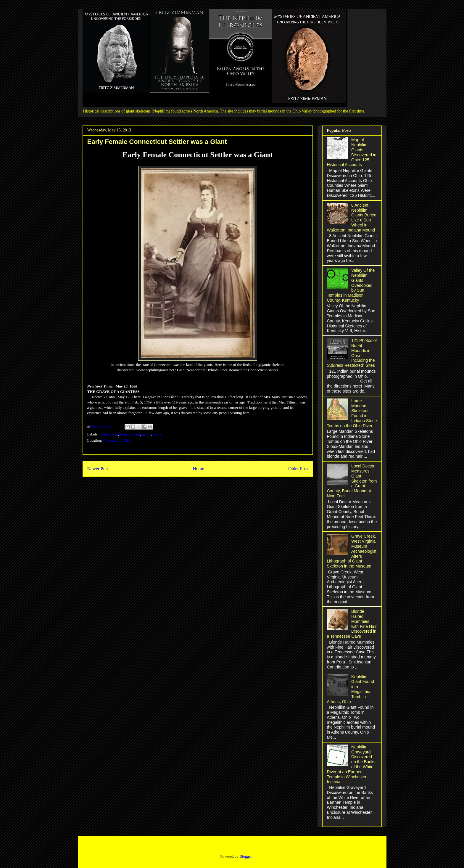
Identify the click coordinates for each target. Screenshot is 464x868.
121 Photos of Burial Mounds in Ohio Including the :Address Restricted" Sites (352, 353)
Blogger (245, 856)
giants (147, 434)
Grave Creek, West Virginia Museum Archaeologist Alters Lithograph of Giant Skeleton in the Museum (352, 551)
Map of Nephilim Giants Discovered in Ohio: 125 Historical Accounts (352, 152)
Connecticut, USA (117, 440)
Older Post (298, 468)
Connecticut (109, 434)
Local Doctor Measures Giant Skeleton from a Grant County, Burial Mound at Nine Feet (352, 481)
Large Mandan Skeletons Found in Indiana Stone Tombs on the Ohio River (352, 413)
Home (198, 468)
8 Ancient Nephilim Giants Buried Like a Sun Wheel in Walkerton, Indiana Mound (352, 218)
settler (158, 434)
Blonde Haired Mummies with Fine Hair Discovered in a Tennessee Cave (352, 624)
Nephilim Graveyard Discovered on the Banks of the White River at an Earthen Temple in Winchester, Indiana (351, 764)
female (125, 434)
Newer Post (98, 468)
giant (136, 434)
